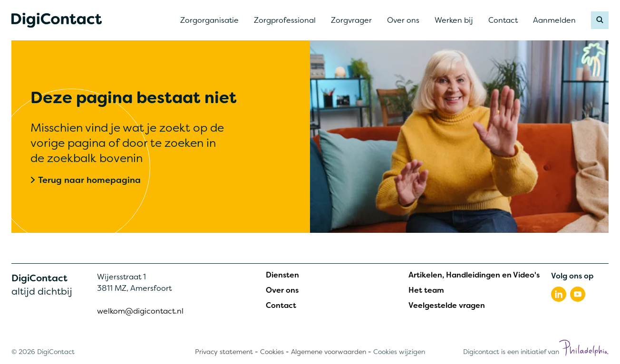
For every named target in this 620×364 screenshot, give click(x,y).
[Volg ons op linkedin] (559, 294)
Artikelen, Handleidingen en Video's (474, 275)
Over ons (282, 290)
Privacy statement (224, 352)
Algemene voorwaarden (329, 352)
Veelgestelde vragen (447, 306)
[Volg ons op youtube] (578, 294)
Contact (281, 306)
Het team (426, 290)
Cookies (272, 352)
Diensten (282, 275)
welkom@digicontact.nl (140, 311)
